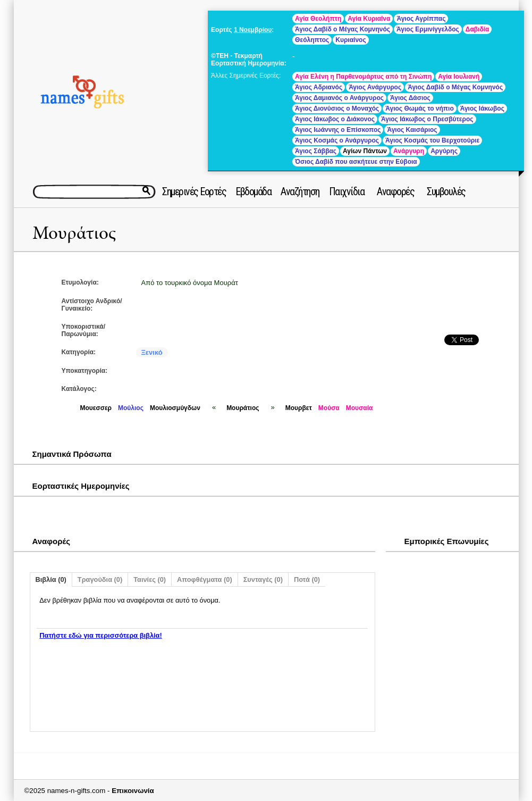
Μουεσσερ (96, 408)
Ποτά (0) (307, 579)
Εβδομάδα (253, 191)
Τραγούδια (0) (100, 579)
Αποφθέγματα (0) (205, 579)
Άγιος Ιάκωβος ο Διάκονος (335, 119)
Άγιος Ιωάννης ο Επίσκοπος (338, 130)
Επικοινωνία (133, 791)
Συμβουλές (446, 191)
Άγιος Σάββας (316, 151)
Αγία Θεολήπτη (318, 19)
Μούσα (329, 408)
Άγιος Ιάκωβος (482, 109)
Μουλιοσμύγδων (175, 408)
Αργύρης (444, 151)
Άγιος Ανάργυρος (375, 87)
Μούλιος (131, 408)
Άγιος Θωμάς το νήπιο (419, 109)
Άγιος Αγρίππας (421, 19)
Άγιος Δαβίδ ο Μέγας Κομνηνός (343, 29)
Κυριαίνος (351, 40)
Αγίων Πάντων (365, 151)
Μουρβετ (299, 408)
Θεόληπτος (312, 40)
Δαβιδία (478, 29)
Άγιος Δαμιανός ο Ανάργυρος (339, 98)
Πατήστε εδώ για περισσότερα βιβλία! (100, 635)
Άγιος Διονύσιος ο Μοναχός (337, 109)
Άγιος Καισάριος (412, 130)
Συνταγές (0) (263, 579)
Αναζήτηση (300, 191)
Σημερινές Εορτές (194, 191)
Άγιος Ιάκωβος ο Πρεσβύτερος (427, 119)
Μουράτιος (74, 233)
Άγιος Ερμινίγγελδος (428, 29)
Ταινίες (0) (150, 579)
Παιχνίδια (347, 191)
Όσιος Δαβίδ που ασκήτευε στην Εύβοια (356, 162)
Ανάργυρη (409, 151)
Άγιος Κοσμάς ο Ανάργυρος (337, 140)
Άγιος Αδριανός (319, 87)
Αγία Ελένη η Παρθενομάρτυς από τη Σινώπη (363, 77)
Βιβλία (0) (51, 579)
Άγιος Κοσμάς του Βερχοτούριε (432, 140)
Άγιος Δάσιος (410, 98)
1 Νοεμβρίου (253, 30)
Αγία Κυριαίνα (369, 19)
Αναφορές (395, 191)
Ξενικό (152, 352)
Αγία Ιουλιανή (459, 77)
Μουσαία (360, 408)
